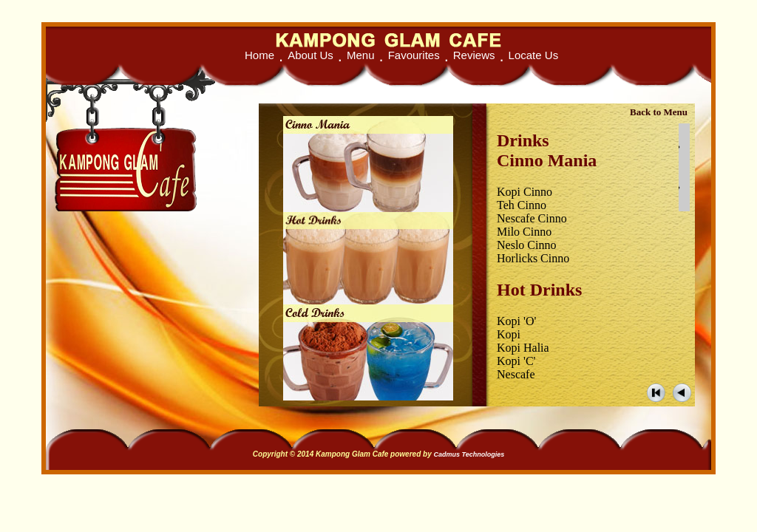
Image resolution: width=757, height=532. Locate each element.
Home (259, 55)
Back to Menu (659, 112)
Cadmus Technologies (469, 454)
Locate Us (534, 55)
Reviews (474, 55)
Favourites (414, 55)
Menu (361, 55)
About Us (310, 55)
